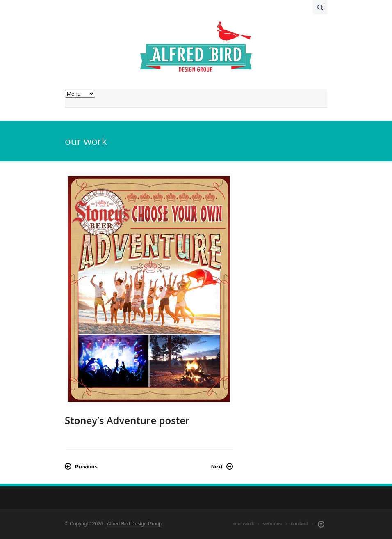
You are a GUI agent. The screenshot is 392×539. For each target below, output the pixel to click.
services (272, 524)
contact (299, 524)
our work (244, 524)
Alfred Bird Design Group (134, 524)
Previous (86, 467)
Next (217, 467)
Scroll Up (321, 524)
